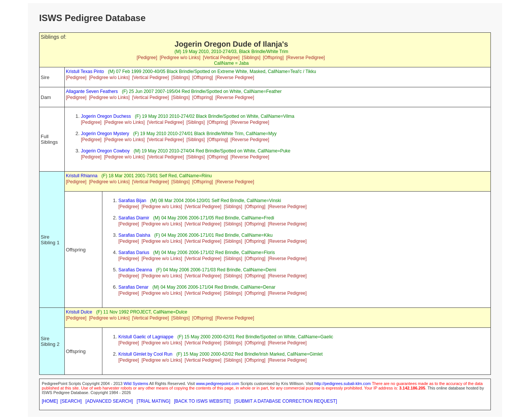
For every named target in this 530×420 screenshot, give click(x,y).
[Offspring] (273, 58)
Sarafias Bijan (132, 201)
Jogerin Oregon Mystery (105, 134)
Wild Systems (136, 383)
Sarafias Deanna (135, 270)
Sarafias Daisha (135, 235)
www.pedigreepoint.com (218, 383)
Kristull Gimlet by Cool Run (145, 354)
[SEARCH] (71, 401)
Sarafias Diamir (134, 218)
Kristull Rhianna (82, 176)
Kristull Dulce (79, 312)
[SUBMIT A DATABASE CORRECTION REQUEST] (286, 401)
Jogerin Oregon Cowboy (105, 151)
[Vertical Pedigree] (221, 58)
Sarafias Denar (134, 287)
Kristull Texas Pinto (85, 72)
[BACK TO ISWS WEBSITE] (202, 401)
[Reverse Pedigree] (305, 58)
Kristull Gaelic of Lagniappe (146, 337)
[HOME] (50, 401)
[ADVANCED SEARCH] (109, 401)
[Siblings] (251, 58)
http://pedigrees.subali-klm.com (343, 383)
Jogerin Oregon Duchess (106, 116)
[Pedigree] (147, 58)
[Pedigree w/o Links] (180, 58)
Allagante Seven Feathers (92, 91)
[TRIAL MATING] (153, 401)
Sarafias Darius (134, 253)
